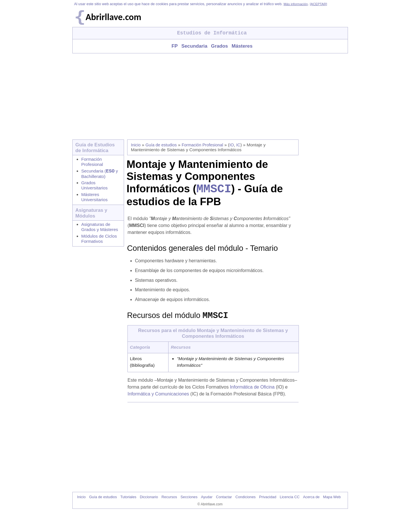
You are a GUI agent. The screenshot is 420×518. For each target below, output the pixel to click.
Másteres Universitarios (94, 198)
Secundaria (194, 46)
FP (174, 46)
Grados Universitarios (94, 186)
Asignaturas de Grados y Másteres (100, 228)
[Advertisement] (210, 96)
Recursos (169, 501)
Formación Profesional (92, 162)
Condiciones (245, 501)
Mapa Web (332, 501)
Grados (219, 46)
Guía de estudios (161, 145)
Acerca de (311, 501)
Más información (296, 4)
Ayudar (207, 501)
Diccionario (149, 501)
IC (238, 145)
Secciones (189, 501)
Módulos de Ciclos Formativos (99, 240)
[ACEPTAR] (318, 4)
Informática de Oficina (252, 392)
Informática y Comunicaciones (158, 398)
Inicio (136, 145)
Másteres (242, 46)
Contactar (224, 501)
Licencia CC (290, 501)
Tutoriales (128, 501)
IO (232, 145)
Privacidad (268, 501)
